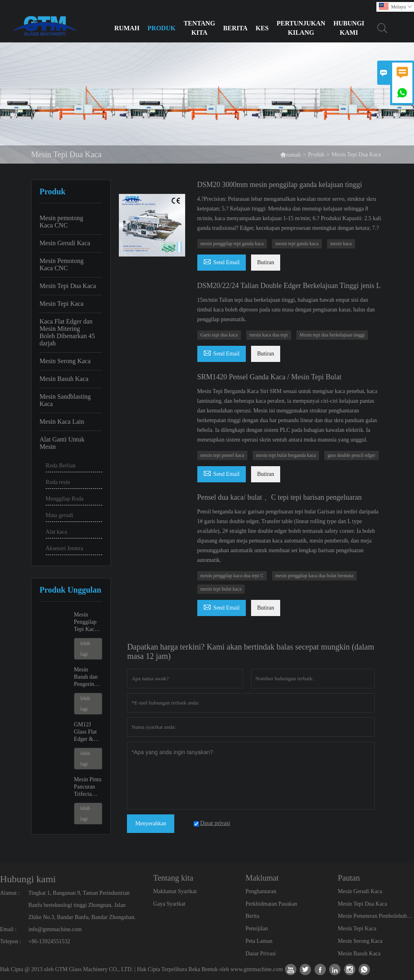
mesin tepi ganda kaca (297, 244)
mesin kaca (341, 244)
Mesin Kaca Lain (62, 422)
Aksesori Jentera (64, 548)
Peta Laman (259, 941)
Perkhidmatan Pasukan (271, 904)
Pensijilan (257, 928)
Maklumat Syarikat (175, 891)
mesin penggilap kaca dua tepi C (232, 576)
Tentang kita (199, 28)
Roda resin (58, 482)
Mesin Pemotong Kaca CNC (62, 264)
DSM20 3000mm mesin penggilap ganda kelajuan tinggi (280, 185)
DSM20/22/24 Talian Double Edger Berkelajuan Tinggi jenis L (289, 286)
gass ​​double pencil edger (351, 455)
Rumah (127, 28)
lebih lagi (85, 649)
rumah (290, 155)
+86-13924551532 (49, 941)
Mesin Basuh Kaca (64, 379)
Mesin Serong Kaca (65, 361)
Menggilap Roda (65, 499)
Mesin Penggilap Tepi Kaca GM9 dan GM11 (86, 622)
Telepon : (11, 941)
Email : (8, 929)
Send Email (222, 261)
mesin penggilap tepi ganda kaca (232, 244)
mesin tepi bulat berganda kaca (286, 455)
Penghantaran (261, 891)
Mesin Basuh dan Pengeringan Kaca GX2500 (88, 677)
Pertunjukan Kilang (301, 28)
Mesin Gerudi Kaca (65, 243)
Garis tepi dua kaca (219, 335)
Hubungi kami (28, 879)
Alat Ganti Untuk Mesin (62, 443)
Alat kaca (56, 532)
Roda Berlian (61, 466)
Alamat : (10, 893)
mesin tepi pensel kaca (222, 455)
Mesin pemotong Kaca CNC (61, 222)
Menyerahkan (151, 823)
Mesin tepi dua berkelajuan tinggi (332, 335)
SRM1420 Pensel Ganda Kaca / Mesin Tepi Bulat (269, 377)
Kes (262, 28)
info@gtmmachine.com (55, 929)
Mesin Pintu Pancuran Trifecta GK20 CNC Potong (88, 787)
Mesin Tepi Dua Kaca (68, 286)
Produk (162, 28)
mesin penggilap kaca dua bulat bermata (314, 576)
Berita (235, 28)
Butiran (266, 262)
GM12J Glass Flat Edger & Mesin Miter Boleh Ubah (88, 732)
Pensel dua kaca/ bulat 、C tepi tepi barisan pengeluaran (280, 497)
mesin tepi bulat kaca (221, 589)
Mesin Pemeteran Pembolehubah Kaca (376, 916)
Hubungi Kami (349, 28)
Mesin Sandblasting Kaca (65, 400)
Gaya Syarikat (169, 904)
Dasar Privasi (261, 954)
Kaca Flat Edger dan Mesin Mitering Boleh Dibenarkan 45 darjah (67, 332)
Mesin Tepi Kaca (62, 304)
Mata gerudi (59, 515)
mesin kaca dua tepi (269, 335)
